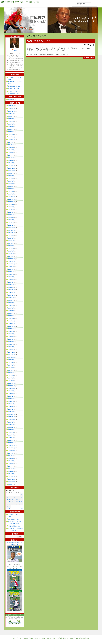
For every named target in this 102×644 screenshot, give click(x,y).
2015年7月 (11, 427)
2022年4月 (11, 217)
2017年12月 (12, 352)
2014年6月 (11, 461)
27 (17, 504)
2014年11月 (12, 448)
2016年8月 (11, 394)
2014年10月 (12, 451)
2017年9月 (11, 360)
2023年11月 (12, 168)
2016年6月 (11, 399)
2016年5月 (11, 401)
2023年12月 (12, 166)
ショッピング (26, 638)
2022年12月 (12, 197)
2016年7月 (11, 396)
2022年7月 (11, 210)
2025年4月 (11, 127)
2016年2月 (11, 409)
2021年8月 (11, 238)
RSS (16, 50)
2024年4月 (11, 155)
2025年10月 (12, 111)
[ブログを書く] (35, 2)
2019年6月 (11, 306)
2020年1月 (11, 287)
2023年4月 (11, 186)
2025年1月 (11, 134)
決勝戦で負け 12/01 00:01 (15, 86)
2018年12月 (12, 321)
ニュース (33, 638)
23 (8, 504)
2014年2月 (11, 471)
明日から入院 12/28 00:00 (15, 526)
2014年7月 (11, 458)
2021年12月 (12, 228)
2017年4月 (11, 373)
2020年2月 (11, 285)
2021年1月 (11, 256)
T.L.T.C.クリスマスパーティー (39, 41)
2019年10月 (12, 295)
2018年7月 (11, 334)
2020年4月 (11, 280)
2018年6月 (11, 337)
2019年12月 (12, 290)
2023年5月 (11, 184)
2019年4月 (11, 311)
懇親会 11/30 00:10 (13, 89)
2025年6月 (11, 122)
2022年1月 (11, 225)
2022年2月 (11, 223)
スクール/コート (53, 638)
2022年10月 (12, 202)
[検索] (84, 4)
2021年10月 (12, 233)
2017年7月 (11, 365)
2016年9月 (11, 391)
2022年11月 (12, 199)
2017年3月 (11, 375)
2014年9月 (11, 453)
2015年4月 (11, 435)
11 (12, 499)
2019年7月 (11, 303)
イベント (67, 638)
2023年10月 (12, 171)
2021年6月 (11, 243)
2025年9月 (11, 114)
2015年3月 (11, 438)
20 (17, 502)
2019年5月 (11, 308)
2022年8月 (11, 207)
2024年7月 (11, 147)
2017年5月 (11, 370)
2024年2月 (11, 160)
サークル (39, 638)
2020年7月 (11, 272)
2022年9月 (11, 204)
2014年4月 (11, 466)
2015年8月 (11, 425)
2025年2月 (11, 132)
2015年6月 (11, 430)
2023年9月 (11, 173)
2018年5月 (11, 339)
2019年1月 (11, 318)
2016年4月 (11, 404)
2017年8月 (11, 363)
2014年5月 (11, 464)
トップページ (18, 638)
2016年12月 (12, 383)
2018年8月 (11, 331)
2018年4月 (11, 342)
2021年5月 (11, 246)
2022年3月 (11, 220)
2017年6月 (11, 368)
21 (19, 502)
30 (8, 507)
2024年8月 (11, 145)
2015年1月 (11, 443)
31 (10, 507)
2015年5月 (11, 432)
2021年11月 (12, 230)
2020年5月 (11, 277)
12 (14, 499)
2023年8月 (11, 176)
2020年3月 (11, 282)
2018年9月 (11, 329)
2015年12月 (12, 414)
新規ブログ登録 (84, 638)
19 (14, 502)
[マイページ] (27, 2)
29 (22, 504)
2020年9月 (11, 267)
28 (19, 504)
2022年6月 (11, 212)
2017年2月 (11, 378)
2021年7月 (11, 241)
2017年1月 (11, 381)
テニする (45, 638)
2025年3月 (11, 129)
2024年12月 (12, 137)
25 (12, 504)
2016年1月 (11, 412)
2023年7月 (11, 179)
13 (17, 499)
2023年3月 (11, 189)
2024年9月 (11, 142)
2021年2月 (11, 254)
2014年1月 (11, 474)
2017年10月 (12, 357)
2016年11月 (12, 386)
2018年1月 (11, 350)
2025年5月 (11, 124)
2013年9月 (11, 484)
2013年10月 (12, 482)
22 (22, 502)
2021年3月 (11, 251)
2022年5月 (11, 215)
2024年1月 (11, 163)
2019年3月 (11, 313)
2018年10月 (12, 326)
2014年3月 (11, 469)
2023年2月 (11, 191)
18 (12, 502)
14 (19, 499)
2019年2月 (11, 316)
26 (14, 504)
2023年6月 (11, 181)
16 (8, 502)
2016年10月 (12, 388)
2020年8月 (11, 269)
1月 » (21, 509)
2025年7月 (11, 119)
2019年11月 (12, 293)
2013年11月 (12, 479)
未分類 (36, 54)
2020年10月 (12, 264)
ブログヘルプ (75, 638)
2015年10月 (12, 420)
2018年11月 (12, 324)
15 (22, 499)
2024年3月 (11, 158)
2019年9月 (11, 298)
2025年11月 (12, 109)
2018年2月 (11, 347)
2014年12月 (12, 445)
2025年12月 (12, 106)
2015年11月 (12, 417)
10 (10, 499)
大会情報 (61, 638)
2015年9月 (11, 422)
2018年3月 (11, 344)
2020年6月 (11, 274)
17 (10, 502)
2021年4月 (11, 248)
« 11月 (8, 509)
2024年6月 (11, 150)
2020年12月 (12, 259)
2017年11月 (12, 355)
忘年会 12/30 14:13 (13, 519)
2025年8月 (11, 116)
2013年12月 (12, 477)
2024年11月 (12, 140)
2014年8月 (11, 456)
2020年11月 (12, 261)
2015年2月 (11, 440)
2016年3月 (11, 407)
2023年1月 (11, 194)
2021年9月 (11, 236)
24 (10, 504)
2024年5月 (11, 153)
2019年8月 (11, 300)
